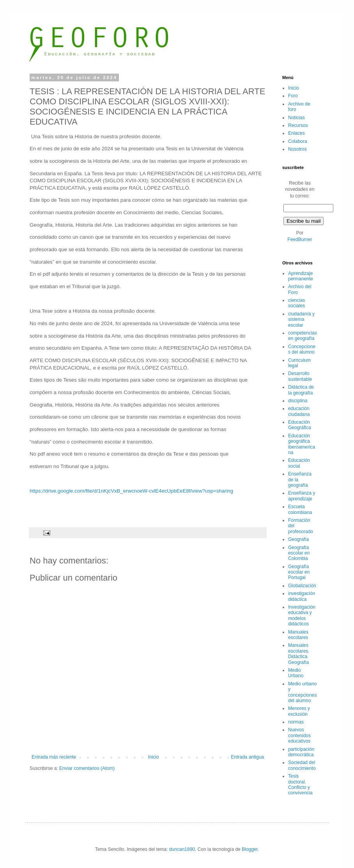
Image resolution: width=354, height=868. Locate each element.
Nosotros (297, 149)
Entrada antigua (247, 757)
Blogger (250, 849)
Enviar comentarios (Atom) (87, 768)
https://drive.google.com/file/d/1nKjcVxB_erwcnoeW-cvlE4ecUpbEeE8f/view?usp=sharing (131, 491)
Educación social (299, 463)
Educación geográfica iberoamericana (302, 444)
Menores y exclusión (299, 711)
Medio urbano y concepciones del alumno (302, 692)
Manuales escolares (298, 635)
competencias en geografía (303, 336)
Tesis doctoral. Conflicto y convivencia (300, 784)
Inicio (154, 757)
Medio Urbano (296, 673)
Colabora (298, 141)
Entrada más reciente (54, 757)
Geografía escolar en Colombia (299, 553)
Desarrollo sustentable (300, 376)
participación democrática (301, 752)
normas (296, 722)
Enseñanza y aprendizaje (302, 496)
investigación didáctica (302, 596)
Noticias (296, 118)
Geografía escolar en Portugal (299, 572)
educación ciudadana (299, 411)
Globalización (302, 586)
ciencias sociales (296, 303)
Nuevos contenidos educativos (299, 735)
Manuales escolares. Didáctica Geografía (299, 654)
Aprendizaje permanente (301, 276)
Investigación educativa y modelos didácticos (302, 615)
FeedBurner (300, 239)
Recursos (298, 125)
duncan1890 (182, 849)
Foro (293, 96)
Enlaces (296, 133)
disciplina (298, 401)
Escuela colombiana (300, 509)
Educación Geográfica (300, 425)
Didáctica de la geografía (301, 390)
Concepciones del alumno (302, 349)
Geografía (298, 539)
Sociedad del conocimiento (302, 765)
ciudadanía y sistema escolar (301, 320)
